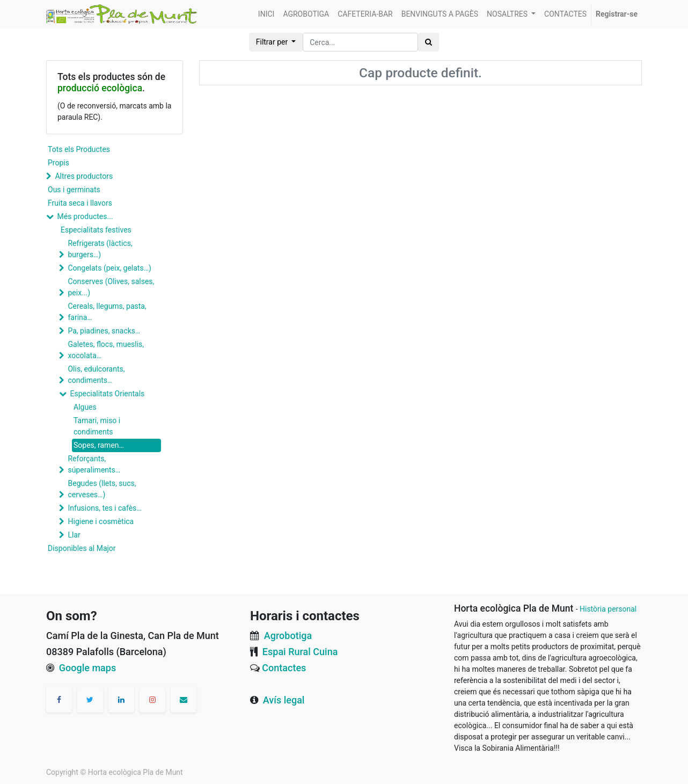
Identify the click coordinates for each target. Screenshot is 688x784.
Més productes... (85, 216)
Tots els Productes (79, 149)
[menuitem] (266, 14)
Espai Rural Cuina (300, 652)
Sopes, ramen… (99, 445)
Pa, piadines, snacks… (104, 331)
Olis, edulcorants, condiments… (96, 375)
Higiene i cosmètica (101, 521)
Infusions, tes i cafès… (104, 508)
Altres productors (84, 176)
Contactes (284, 668)
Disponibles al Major (82, 548)
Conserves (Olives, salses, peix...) (111, 287)
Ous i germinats (74, 190)
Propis (58, 163)
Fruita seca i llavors (80, 203)
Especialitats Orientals (107, 394)
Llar (74, 535)
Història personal (608, 609)
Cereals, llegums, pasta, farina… (107, 312)
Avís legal (284, 700)
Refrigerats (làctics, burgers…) (100, 249)
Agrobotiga (288, 636)
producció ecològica (100, 88)
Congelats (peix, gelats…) (109, 268)
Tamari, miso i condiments (97, 426)
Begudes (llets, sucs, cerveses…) (102, 489)
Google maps (87, 668)
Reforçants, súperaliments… (94, 464)
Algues (85, 407)
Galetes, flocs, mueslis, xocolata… (106, 350)
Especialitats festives (96, 230)
